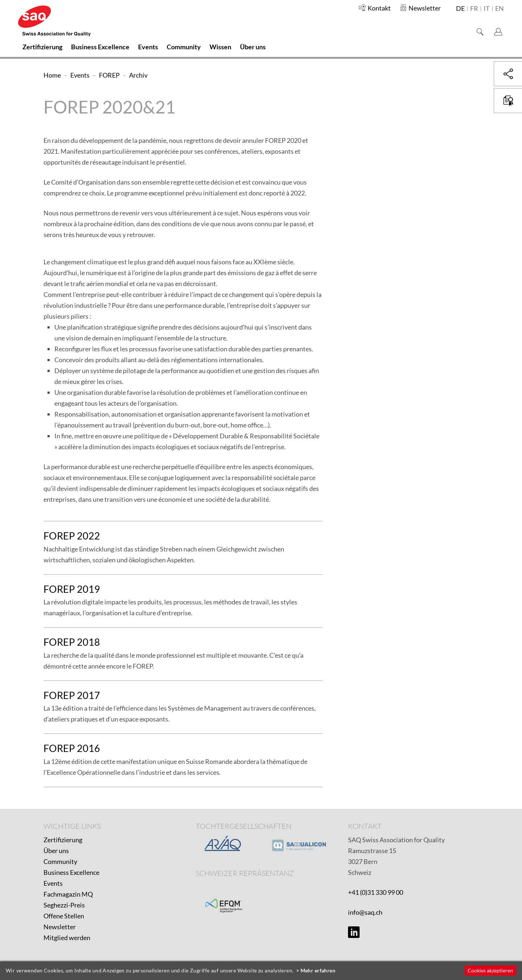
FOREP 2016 (72, 748)
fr (474, 9)
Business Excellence (71, 872)
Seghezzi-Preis (64, 905)
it (487, 9)
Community (60, 861)
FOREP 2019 (72, 589)
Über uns (56, 851)
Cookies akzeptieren (490, 970)
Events (53, 883)
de (460, 9)
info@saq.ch (365, 912)
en (500, 9)
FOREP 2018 (72, 642)
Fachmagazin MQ (68, 894)
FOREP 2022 (72, 536)
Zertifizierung (63, 840)
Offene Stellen (64, 916)
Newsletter (60, 927)
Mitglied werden (67, 938)
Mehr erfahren (318, 970)
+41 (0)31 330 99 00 (376, 892)
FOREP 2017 (72, 695)
